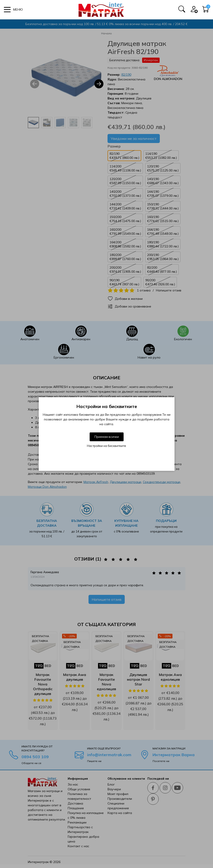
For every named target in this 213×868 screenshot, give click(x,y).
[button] (13, 10)
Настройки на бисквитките (106, 446)
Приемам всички (107, 437)
